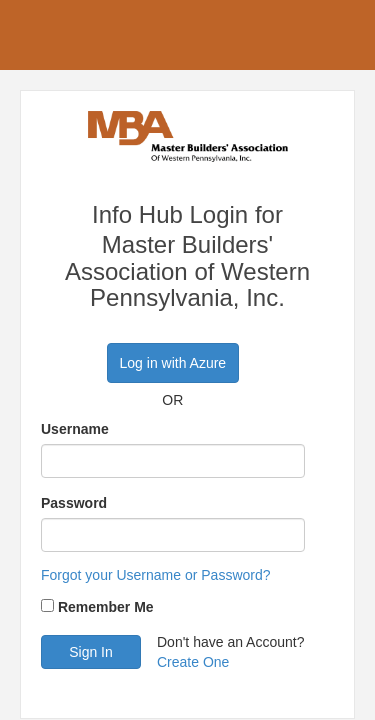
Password (74, 503)
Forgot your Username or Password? (156, 575)
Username (75, 429)
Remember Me (106, 607)
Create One (193, 662)
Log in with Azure (173, 363)
